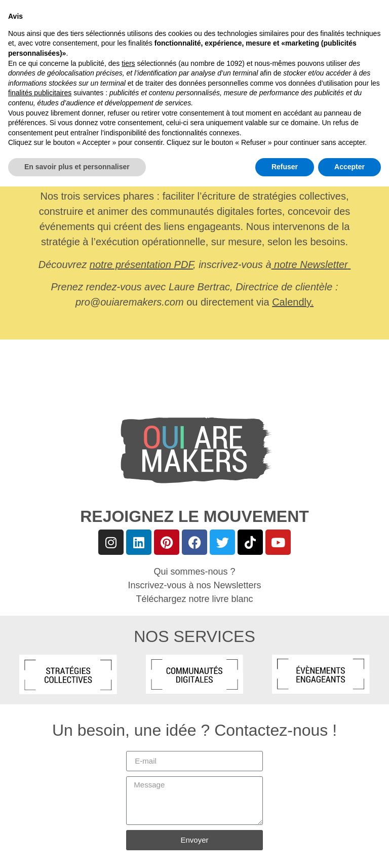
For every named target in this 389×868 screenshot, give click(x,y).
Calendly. (293, 302)
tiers (128, 745)
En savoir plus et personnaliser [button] (77, 848)
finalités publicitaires (40, 775)
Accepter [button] (349, 848)
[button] (15, 22)
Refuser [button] (285, 848)
